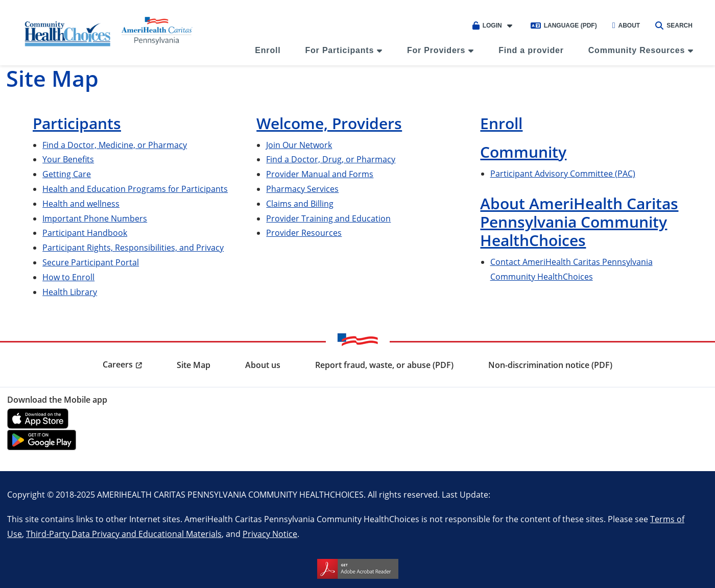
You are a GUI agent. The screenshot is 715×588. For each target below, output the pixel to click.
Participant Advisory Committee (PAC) (563, 173)
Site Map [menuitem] (194, 365)
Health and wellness (81, 203)
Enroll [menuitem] (268, 50)
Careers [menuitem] (118, 364)
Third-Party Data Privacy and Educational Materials (124, 534)
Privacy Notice (270, 534)
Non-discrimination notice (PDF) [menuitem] (550, 365)
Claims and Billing (300, 203)
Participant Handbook (85, 232)
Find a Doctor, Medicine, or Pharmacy (115, 145)
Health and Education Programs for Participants (135, 189)
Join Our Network (299, 145)
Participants (77, 123)
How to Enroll (68, 277)
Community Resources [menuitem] (637, 50)
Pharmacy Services (302, 189)
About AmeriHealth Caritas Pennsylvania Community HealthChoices (579, 222)
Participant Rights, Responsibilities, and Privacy (133, 247)
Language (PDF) (564, 26)
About (626, 26)
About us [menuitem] (263, 365)
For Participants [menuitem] (339, 50)
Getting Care (67, 174)
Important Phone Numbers (95, 218)
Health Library (70, 292)
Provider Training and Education (328, 218)
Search (674, 26)
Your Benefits (68, 159)
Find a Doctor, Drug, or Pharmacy (331, 159)
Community (523, 152)
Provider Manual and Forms (320, 174)
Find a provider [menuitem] (531, 50)
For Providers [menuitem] (436, 50)
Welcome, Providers (329, 123)
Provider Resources (304, 232)
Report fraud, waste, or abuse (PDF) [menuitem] (384, 365)
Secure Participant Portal (91, 262)
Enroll (501, 123)
